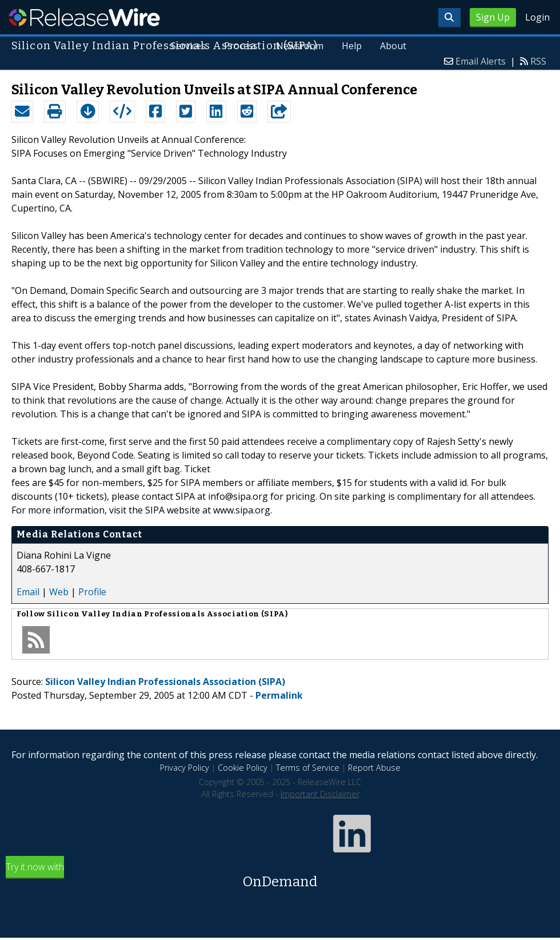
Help (352, 46)
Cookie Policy (243, 768)
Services (189, 46)
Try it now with (280, 876)
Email (28, 592)
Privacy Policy (185, 768)
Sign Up (493, 17)
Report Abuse (374, 768)
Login (537, 17)
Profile (92, 592)
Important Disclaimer (320, 794)
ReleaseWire (84, 17)
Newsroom (300, 46)
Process (241, 46)
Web (59, 592)
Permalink (279, 695)
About (393, 46)
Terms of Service (308, 768)
